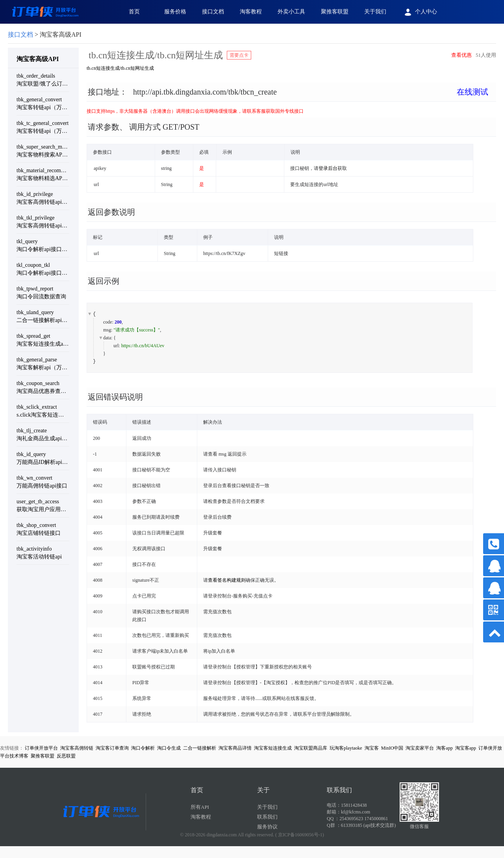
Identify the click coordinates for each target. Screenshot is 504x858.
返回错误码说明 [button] (115, 397)
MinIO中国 (392, 748)
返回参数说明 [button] (111, 212)
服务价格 (175, 12)
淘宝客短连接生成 (273, 748)
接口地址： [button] (288, 92)
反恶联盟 (66, 756)
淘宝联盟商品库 (311, 748)
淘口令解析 (143, 748)
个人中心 (420, 12)
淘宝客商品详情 (235, 748)
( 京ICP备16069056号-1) (300, 835)
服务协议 (267, 827)
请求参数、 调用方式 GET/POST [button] (144, 127)
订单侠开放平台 (41, 748)
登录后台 (328, 168)
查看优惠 (461, 55)
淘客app (444, 748)
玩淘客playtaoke (346, 748)
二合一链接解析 (200, 748)
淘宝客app (466, 748)
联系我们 (267, 817)
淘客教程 (251, 12)
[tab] (291, 98)
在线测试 (472, 92)
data (107, 338)
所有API (200, 807)
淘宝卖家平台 (420, 748)
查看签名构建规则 (227, 580)
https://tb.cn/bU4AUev (143, 346)
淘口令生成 (169, 748)
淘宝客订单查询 (112, 748)
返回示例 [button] (104, 281)
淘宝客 (372, 748)
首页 (134, 12)
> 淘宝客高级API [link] (45, 34)
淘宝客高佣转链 (77, 748)
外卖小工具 (291, 12)
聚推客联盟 (335, 12)
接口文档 (213, 12)
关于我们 (375, 12)
